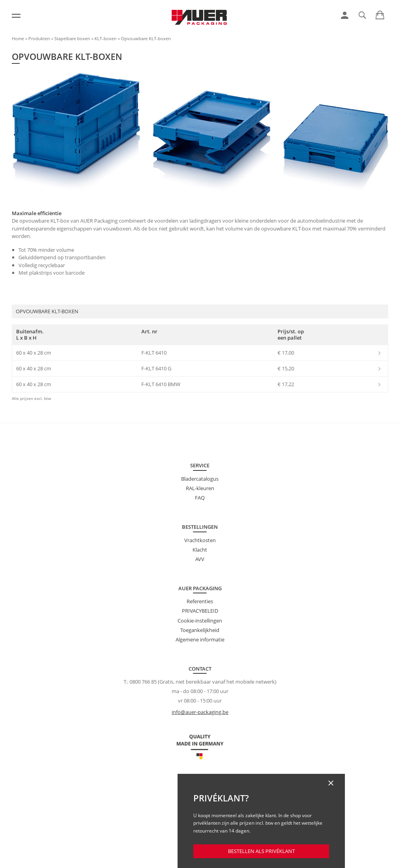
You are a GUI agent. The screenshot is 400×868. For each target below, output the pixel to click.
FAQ (200, 498)
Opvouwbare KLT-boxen (146, 38)
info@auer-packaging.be (200, 712)
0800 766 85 (143, 682)
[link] (345, 15)
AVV (200, 559)
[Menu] (16, 16)
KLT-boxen (106, 38)
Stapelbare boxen (72, 38)
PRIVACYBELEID (200, 611)
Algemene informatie (200, 639)
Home (18, 38)
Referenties (200, 601)
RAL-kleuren (200, 488)
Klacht (200, 550)
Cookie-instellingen (200, 621)
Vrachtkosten (200, 540)
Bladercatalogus (200, 479)
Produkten (39, 38)
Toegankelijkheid (200, 630)
